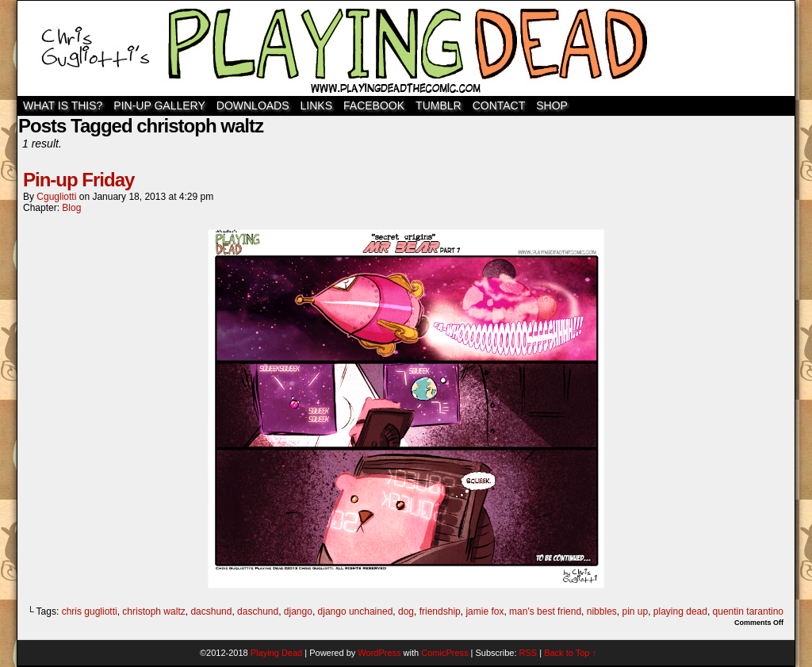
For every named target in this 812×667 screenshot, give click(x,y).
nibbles (602, 611)
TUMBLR (439, 105)
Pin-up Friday (79, 180)
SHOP (552, 105)
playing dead (680, 611)
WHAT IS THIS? (63, 105)
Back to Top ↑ (570, 653)
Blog (71, 208)
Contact (499, 105)
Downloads (253, 105)
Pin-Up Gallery (159, 105)
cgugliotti (56, 197)
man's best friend (545, 611)
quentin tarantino (748, 611)
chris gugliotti (90, 611)
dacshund (211, 611)
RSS (529, 653)
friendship (440, 611)
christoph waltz (153, 611)
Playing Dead (406, 48)
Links (316, 105)
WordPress (379, 653)
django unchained (356, 611)
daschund (258, 611)
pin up (635, 611)
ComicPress (444, 653)
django (298, 611)
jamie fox (485, 611)
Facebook (374, 105)
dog (406, 611)
